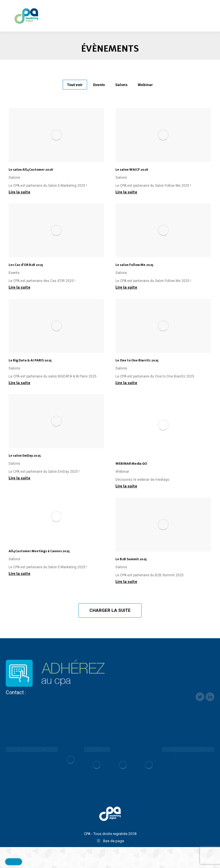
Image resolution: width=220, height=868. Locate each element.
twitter (200, 697)
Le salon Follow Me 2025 (134, 265)
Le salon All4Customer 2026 (31, 170)
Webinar (145, 85)
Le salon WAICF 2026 (132, 170)
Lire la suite (19, 192)
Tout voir (75, 85)
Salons (121, 85)
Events (99, 85)
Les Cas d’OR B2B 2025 (26, 265)
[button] (14, 862)
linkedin (210, 697)
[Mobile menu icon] (211, 12)
